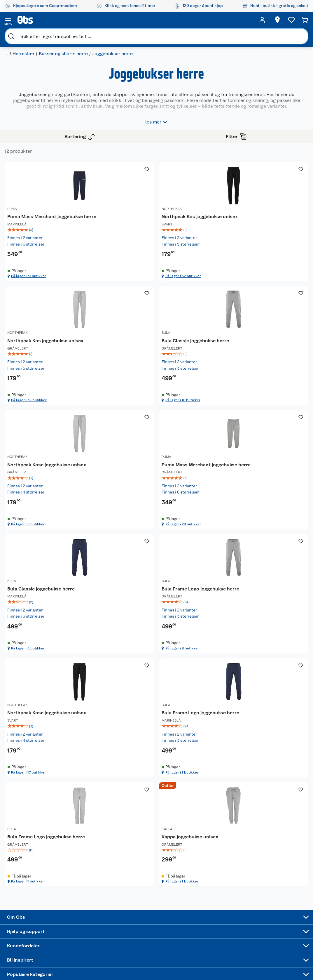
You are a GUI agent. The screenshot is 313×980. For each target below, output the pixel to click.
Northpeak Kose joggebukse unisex (198, 373)
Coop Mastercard (130, 894)
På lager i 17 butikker (269, 600)
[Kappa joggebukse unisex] (272, 691)
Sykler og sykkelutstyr (209, 878)
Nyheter (31, 857)
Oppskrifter (171, 887)
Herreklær (35, 34)
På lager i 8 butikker (200, 600)
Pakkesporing (83, 907)
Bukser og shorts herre (75, 34)
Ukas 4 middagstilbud (174, 897)
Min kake (128, 917)
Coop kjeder (35, 879)
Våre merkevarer (39, 872)
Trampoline (208, 856)
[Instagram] (168, 959)
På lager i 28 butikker (269, 440)
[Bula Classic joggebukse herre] (136, 370)
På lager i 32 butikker (201, 279)
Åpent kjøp (130, 849)
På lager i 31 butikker (133, 279)
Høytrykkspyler (212, 896)
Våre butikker (36, 864)
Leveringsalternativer (90, 899)
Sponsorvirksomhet (42, 924)
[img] (136, 229)
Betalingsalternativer (90, 892)
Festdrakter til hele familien (173, 852)
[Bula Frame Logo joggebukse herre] (204, 530)
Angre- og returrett (88, 864)
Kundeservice (83, 849)
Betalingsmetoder (253, 882)
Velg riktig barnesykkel (171, 877)
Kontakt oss (81, 857)
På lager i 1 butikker (132, 761)
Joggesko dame (207, 921)
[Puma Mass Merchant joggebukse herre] (136, 209)
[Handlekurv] (295, 20)
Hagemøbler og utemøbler (212, 866)
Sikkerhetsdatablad (42, 902)
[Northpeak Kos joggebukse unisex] (204, 209)
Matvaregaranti (134, 885)
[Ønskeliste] (280, 20)
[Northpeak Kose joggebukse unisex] (204, 370)
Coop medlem (133, 857)
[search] (69, 20)
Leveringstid (82, 944)
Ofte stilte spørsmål (89, 885)
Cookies (78, 936)
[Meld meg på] (294, 861)
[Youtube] (154, 959)
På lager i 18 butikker (133, 440)
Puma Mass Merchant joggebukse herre (133, 212)
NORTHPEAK (187, 203)
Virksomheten (37, 917)
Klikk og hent (132, 877)
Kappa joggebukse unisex (265, 694)
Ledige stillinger (39, 887)
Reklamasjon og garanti (85, 875)
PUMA (114, 203)
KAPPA (250, 684)
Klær (14, 34)
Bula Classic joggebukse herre (128, 373)
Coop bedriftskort (131, 907)
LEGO (203, 888)
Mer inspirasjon (170, 910)
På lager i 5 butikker (200, 440)
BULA (113, 363)
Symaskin (207, 911)
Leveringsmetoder (294, 882)
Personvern (81, 929)
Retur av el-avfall (130, 867)
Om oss (30, 849)
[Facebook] (141, 959)
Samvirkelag (35, 909)
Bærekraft (33, 894)
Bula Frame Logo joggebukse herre (196, 534)
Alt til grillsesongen (173, 865)
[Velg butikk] (266, 20)
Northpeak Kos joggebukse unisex (198, 212)
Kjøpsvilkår (81, 922)
